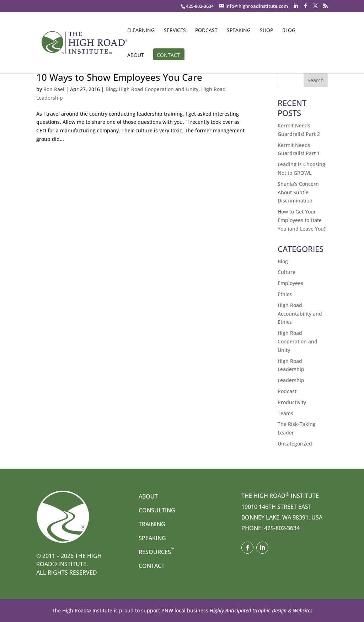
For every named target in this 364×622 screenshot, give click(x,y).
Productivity (292, 402)
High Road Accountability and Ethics (300, 314)
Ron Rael (54, 89)
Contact (168, 56)
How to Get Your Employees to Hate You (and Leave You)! (302, 220)
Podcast (206, 31)
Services (175, 31)
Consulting (157, 510)
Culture (287, 272)
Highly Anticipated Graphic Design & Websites (260, 610)
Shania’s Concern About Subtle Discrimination (298, 192)
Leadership (291, 380)
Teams (285, 413)
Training (152, 524)
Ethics (285, 294)
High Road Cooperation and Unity (159, 89)
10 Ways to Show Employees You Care (119, 77)
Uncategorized (295, 444)
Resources (155, 552)
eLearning (141, 31)
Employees (290, 283)
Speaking (239, 31)
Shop (266, 31)
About (136, 56)
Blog (289, 31)
